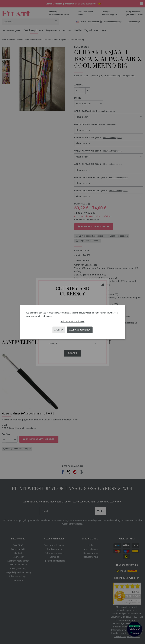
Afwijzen (59, 330)
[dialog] (72, 322)
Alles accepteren (80, 330)
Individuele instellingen (72, 321)
